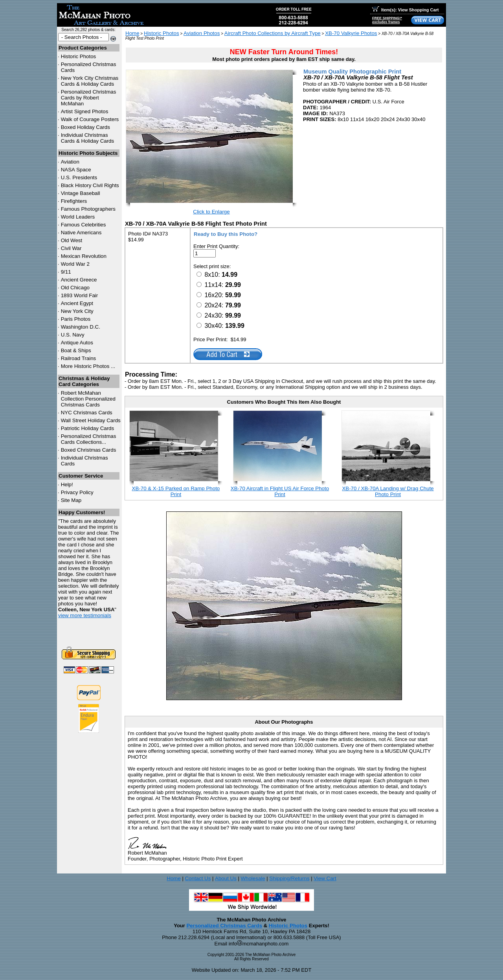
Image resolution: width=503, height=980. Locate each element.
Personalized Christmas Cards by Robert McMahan (89, 98)
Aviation (70, 162)
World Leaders (78, 217)
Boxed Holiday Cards (85, 127)
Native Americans (81, 233)
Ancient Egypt (77, 303)
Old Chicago (75, 288)
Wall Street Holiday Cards (91, 420)
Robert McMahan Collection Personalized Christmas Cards (88, 399)
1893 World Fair (80, 295)
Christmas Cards (87, 413)
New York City (77, 311)
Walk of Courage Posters (90, 119)
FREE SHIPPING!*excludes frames (387, 20)
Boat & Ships (76, 350)
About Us (226, 878)
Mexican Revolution (84, 256)
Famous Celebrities (84, 225)
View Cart (325, 878)
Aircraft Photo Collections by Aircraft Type (273, 33)
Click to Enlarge (211, 212)
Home (132, 33)
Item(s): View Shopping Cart (405, 10)
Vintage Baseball (81, 193)
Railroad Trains (79, 358)
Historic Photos (79, 56)
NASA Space (76, 170)
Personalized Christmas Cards (224, 926)
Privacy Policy (77, 492)
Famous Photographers (88, 209)
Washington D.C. (81, 327)
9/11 (66, 272)
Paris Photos (76, 319)
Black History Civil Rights (90, 185)
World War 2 (75, 264)
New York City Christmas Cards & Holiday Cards (90, 81)
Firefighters (74, 201)
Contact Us (198, 878)
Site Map (71, 500)
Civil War (71, 248)
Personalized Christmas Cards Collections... (89, 439)
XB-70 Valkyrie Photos (351, 33)
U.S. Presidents (79, 177)
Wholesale (253, 878)
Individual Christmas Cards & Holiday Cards (88, 138)
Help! (67, 484)
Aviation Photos (202, 33)
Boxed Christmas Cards (89, 450)
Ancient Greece (79, 280)
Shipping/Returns (289, 878)
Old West (72, 240)
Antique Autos (77, 343)
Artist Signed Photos (85, 111)
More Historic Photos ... (88, 366)
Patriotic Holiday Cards (88, 428)
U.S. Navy (73, 335)
